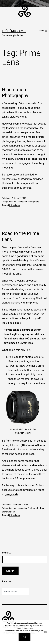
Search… (6, 553)
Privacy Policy (38, 631)
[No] (46, 632)
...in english (22, 202)
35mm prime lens (25, 478)
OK (24, 637)
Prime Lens (15, 205)
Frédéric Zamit (14, 31)
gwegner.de (11, 494)
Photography (34, 202)
